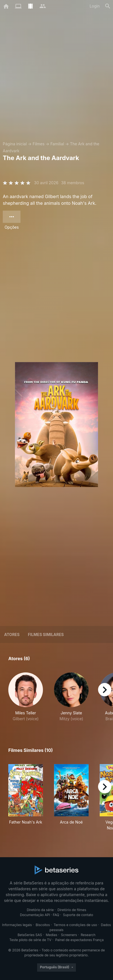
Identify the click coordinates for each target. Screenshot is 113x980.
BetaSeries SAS (30, 935)
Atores (12, 634)
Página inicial (15, 144)
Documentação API (35, 915)
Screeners (69, 935)
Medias (51, 935)
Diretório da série (40, 910)
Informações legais (17, 925)
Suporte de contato (78, 915)
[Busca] (108, 6)
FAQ (56, 915)
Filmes (39, 144)
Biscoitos (43, 925)
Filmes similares (46, 634)
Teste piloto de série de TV (30, 940)
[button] (26, 697)
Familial (57, 144)
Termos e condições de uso (75, 925)
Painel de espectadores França (79, 940)
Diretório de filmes (72, 910)
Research (88, 935)
